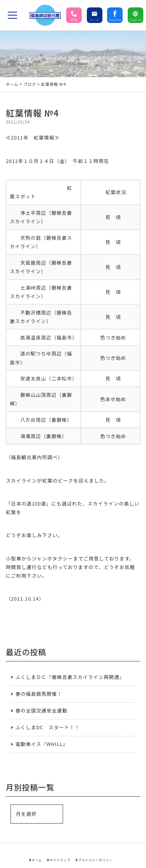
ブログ (30, 84)
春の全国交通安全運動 (41, 711)
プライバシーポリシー (96, 860)
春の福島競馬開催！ (39, 694)
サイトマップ (60, 860)
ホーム (12, 84)
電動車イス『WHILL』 (42, 744)
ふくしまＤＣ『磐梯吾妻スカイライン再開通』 (70, 677)
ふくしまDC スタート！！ (48, 727)
